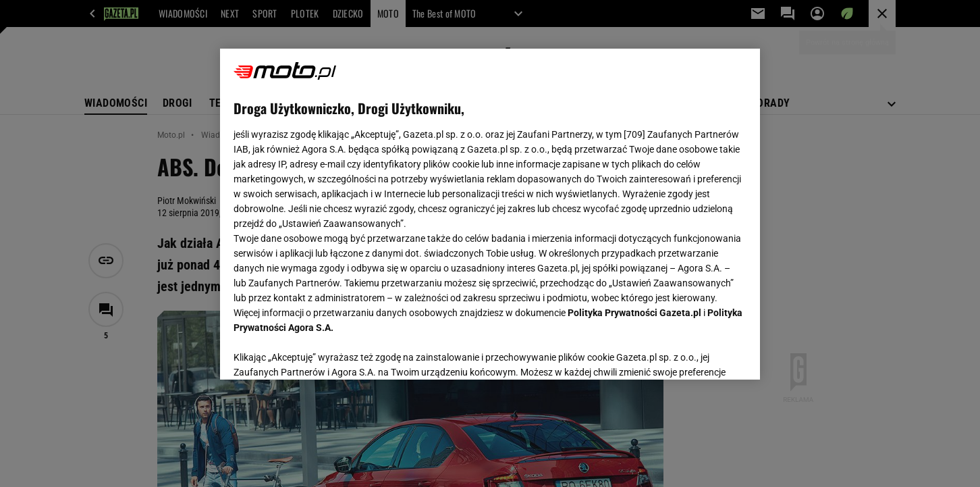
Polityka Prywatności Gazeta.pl (634, 313)
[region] (490, 214)
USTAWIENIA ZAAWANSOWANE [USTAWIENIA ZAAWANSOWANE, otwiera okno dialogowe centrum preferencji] (322, 353)
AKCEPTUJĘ (701, 353)
